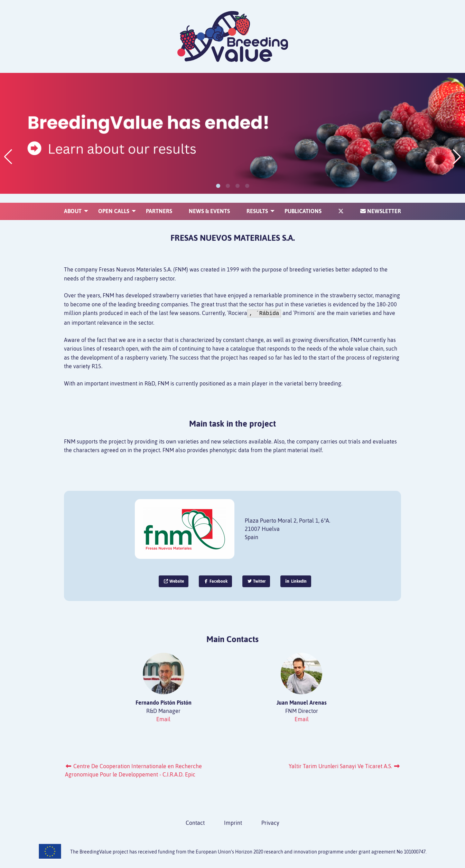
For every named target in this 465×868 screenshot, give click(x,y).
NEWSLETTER (381, 202)
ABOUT (73, 202)
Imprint (233, 823)
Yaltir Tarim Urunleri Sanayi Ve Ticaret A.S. (345, 766)
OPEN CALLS (114, 202)
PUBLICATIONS (303, 202)
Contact (195, 823)
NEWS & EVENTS (209, 202)
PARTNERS (159, 202)
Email (163, 719)
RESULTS (257, 202)
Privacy (270, 823)
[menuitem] (73, 202)
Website (174, 581)
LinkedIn (296, 581)
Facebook (215, 581)
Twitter (256, 581)
